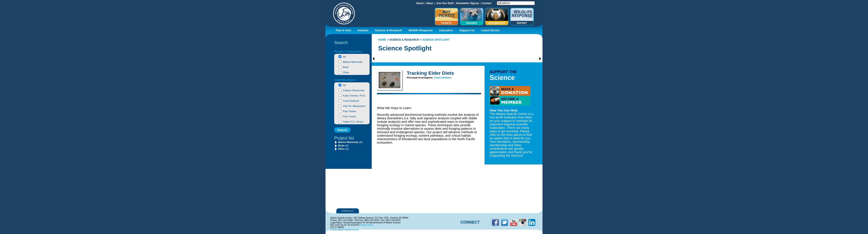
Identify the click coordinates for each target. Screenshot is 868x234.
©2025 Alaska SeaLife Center (344, 230)
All (344, 57)
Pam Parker (350, 111)
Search (341, 43)
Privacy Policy (367, 225)
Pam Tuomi (349, 116)
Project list (344, 138)
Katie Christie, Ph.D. (354, 95)
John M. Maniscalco (354, 106)
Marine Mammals (353, 62)
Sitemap (348, 211)
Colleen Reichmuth (354, 90)
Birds (346, 67)
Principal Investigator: (420, 77)
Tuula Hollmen (351, 101)
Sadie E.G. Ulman (353, 122)
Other (346, 72)
